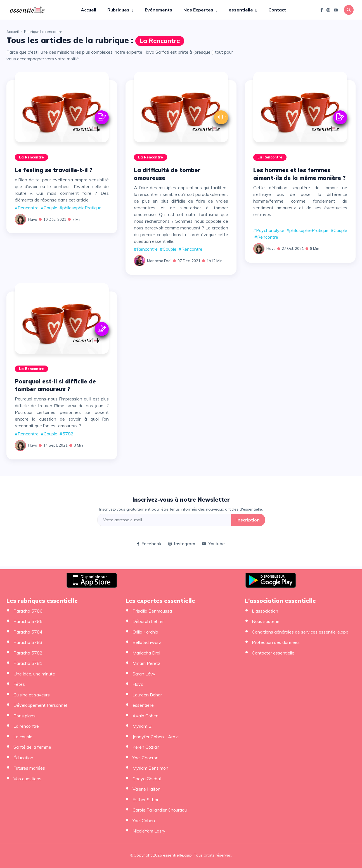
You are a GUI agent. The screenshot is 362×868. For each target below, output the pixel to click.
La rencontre (160, 41)
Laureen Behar (147, 695)
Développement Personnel (40, 705)
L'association (265, 611)
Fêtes (19, 684)
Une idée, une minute (34, 674)
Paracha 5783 (28, 642)
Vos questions (27, 779)
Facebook (149, 544)
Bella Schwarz (147, 642)
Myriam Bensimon (150, 768)
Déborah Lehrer (148, 621)
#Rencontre (27, 208)
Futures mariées (29, 768)
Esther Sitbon (146, 800)
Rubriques (119, 10)
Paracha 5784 (28, 632)
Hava (33, 219)
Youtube (213, 544)
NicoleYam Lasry (149, 831)
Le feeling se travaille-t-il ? (54, 170)
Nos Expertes (199, 10)
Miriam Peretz (146, 663)
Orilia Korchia (145, 632)
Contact (277, 10)
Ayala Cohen (145, 716)
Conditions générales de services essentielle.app (300, 632)
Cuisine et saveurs (32, 695)
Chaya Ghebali (147, 779)
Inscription (248, 520)
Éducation (23, 758)
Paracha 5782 (28, 653)
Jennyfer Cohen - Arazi (156, 737)
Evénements (158, 10)
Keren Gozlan (146, 747)
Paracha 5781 (28, 663)
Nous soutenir (266, 621)
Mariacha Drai (159, 261)
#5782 (67, 434)
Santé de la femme (32, 747)
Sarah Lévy (144, 674)
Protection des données (276, 642)
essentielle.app (177, 855)
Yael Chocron (145, 758)
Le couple (23, 737)
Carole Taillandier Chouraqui (160, 810)
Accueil (88, 10)
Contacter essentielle (273, 653)
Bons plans (24, 716)
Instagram (182, 544)
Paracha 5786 (28, 611)
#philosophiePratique (81, 208)
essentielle (241, 10)
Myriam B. (142, 726)
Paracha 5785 (28, 621)
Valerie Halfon (146, 789)
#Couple (49, 208)
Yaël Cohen (144, 820)
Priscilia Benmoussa (152, 611)
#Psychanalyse (269, 230)
